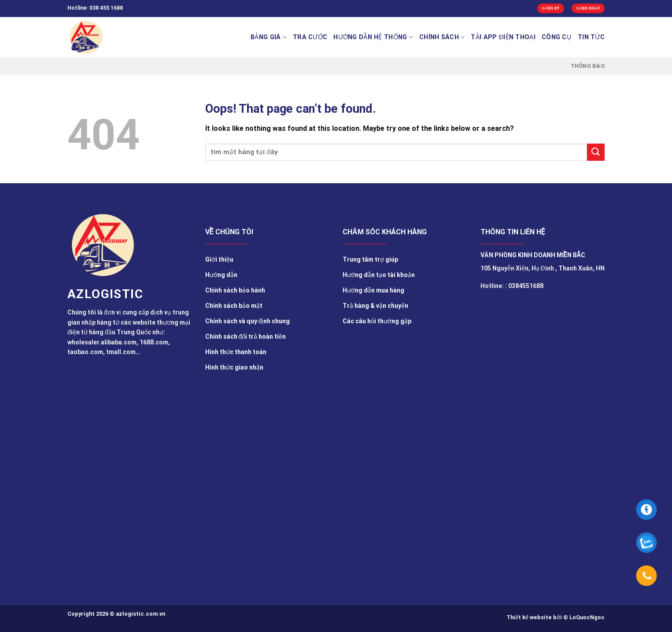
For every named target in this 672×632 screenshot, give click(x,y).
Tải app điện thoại (503, 37)
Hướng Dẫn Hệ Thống (373, 37)
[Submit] (596, 152)
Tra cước (310, 37)
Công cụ (557, 37)
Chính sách (442, 37)
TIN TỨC (591, 37)
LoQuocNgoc (587, 617)
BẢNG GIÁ (269, 37)
